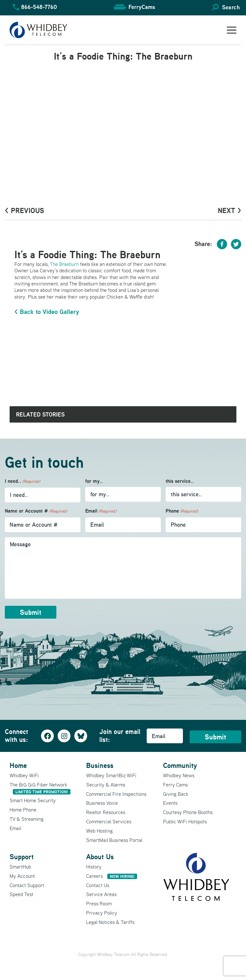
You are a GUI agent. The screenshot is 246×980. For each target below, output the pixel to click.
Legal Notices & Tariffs (110, 922)
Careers (112, 876)
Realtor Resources (106, 812)
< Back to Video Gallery (47, 312)
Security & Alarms (106, 785)
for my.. (94, 481)
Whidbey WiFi (24, 775)
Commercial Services (109, 821)
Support (22, 857)
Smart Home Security (33, 800)
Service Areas (101, 894)
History (94, 867)
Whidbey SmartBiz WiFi (111, 775)
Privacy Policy (102, 913)
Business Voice (102, 803)
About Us (100, 857)
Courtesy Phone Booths (188, 812)
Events (170, 803)
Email (101, 511)
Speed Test (21, 894)
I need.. (22, 481)
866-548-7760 (39, 7)
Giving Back (176, 794)
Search (231, 7)
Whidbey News (179, 775)
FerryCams (142, 7)
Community (180, 765)
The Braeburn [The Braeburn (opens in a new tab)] (64, 264)
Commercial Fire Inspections (116, 794)
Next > (230, 210)
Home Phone (23, 810)
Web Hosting (99, 831)
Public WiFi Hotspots (185, 821)
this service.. (180, 481)
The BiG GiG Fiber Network (40, 788)
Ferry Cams (175, 785)
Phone (182, 511)
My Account (22, 876)
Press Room (99, 903)
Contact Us (98, 885)
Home (18, 765)
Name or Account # (36, 511)
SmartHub (20, 867)
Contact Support (27, 885)
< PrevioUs (25, 210)
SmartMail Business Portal (114, 840)
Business (100, 765)
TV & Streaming (27, 819)
